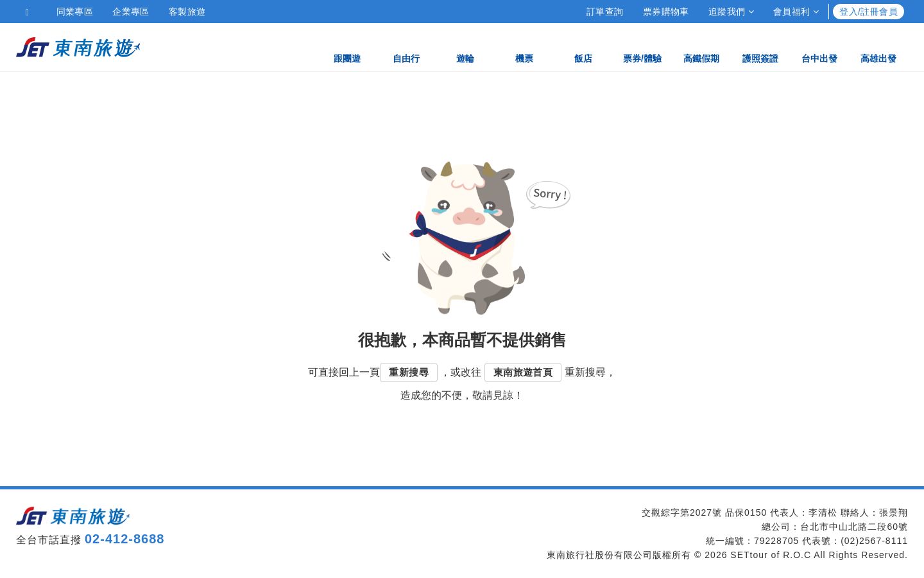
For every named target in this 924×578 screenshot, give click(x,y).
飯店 (583, 47)
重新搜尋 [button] (409, 372)
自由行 (406, 47)
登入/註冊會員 (868, 12)
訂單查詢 (605, 12)
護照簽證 (760, 47)
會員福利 (796, 12)
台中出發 (819, 47)
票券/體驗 (642, 47)
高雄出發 (878, 47)
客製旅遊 (187, 12)
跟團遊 (347, 47)
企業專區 (131, 12)
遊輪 (465, 47)
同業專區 (75, 12)
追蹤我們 (731, 12)
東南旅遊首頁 (523, 372)
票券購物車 (666, 12)
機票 (524, 47)
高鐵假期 (701, 47)
